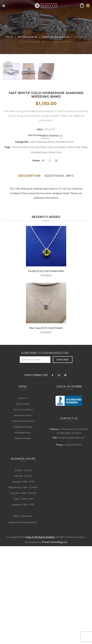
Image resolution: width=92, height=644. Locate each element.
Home (9, 37)
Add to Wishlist (50, 223)
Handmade (59, 234)
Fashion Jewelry (23, 526)
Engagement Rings (23, 514)
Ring (77, 234)
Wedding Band (39, 240)
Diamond (23, 234)
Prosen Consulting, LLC (55, 629)
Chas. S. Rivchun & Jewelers (40, 624)
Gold (49, 234)
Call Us (8, 66)
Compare (62, 223)
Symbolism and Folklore (23, 508)
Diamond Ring (37, 234)
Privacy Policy (23, 491)
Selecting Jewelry (23, 503)
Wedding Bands (27, 37)
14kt (14, 234)
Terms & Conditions (23, 497)
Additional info (59, 263)
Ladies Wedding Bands (55, 37)
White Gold (55, 240)
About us (23, 485)
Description (29, 263)
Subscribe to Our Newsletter (45, 440)
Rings (84, 234)
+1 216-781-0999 (73, 532)
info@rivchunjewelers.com (72, 525)
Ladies (70, 234)
